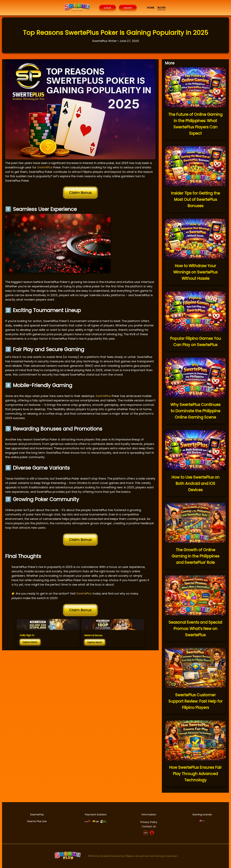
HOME (151, 8)
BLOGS (162, 8)
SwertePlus (45, 167)
